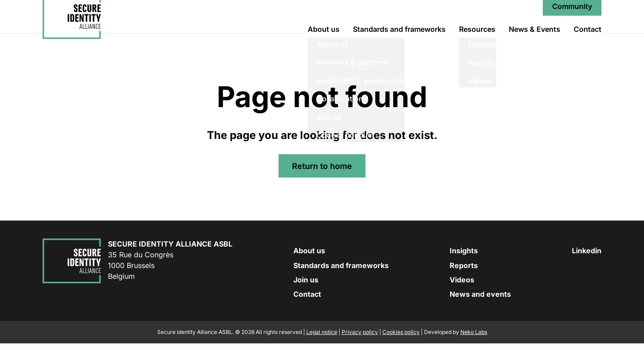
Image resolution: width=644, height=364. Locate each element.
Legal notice (322, 353)
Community (572, 17)
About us (324, 39)
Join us (306, 300)
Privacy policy (360, 353)
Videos (462, 300)
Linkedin (587, 272)
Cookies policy (401, 353)
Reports (464, 286)
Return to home (322, 187)
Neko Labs (474, 353)
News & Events (535, 39)
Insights (464, 272)
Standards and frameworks (399, 39)
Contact (588, 39)
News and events (480, 315)
